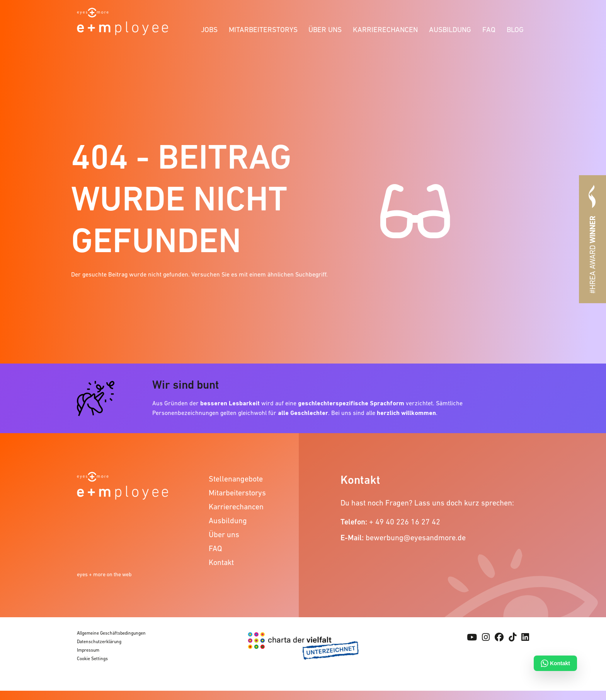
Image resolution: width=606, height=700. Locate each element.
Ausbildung (450, 30)
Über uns (325, 30)
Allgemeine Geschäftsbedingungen (111, 633)
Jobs (209, 30)
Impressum (88, 650)
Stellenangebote (236, 479)
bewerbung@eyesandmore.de (416, 538)
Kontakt (221, 562)
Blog (515, 30)
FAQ (489, 30)
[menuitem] (209, 28)
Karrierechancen (385, 30)
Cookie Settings (92, 659)
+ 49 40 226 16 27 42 (405, 522)
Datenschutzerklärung (99, 642)
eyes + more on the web (104, 574)
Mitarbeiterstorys (263, 30)
